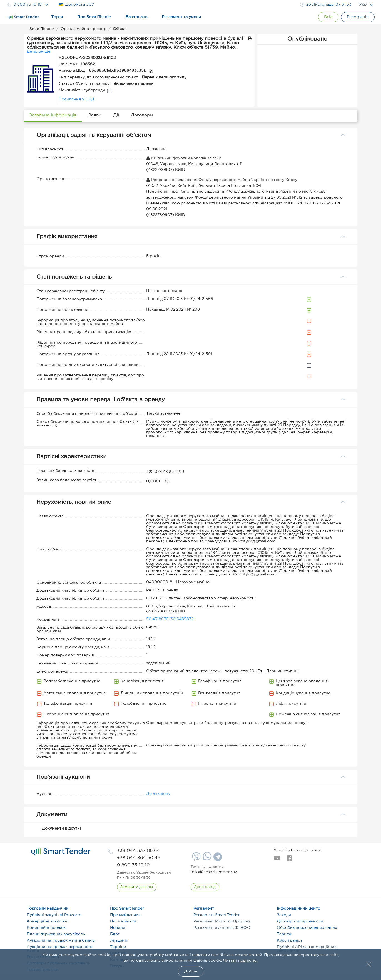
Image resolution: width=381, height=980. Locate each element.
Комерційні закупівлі (48, 921)
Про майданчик (125, 915)
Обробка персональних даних (307, 928)
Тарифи (285, 934)
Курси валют (290, 941)
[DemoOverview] (205, 887)
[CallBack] (137, 887)
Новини (118, 928)
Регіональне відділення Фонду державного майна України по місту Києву (222, 180)
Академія (119, 941)
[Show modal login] (327, 17)
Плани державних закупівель (56, 934)
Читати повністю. (240, 961)
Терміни (118, 947)
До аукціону (158, 794)
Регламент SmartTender (217, 915)
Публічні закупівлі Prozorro (54, 915)
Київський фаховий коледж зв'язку (184, 158)
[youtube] (277, 860)
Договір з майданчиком (300, 921)
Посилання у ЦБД (76, 99)
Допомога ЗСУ (76, 5)
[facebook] (289, 860)
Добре (191, 971)
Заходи (284, 915)
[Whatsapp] (206, 859)
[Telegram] (217, 859)
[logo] (61, 852)
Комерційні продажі (47, 928)
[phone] (138, 851)
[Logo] (23, 17)
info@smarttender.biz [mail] (214, 872)
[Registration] (357, 17)
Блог (115, 934)
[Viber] (196, 859)
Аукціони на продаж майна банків (61, 941)
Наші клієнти (123, 921)
